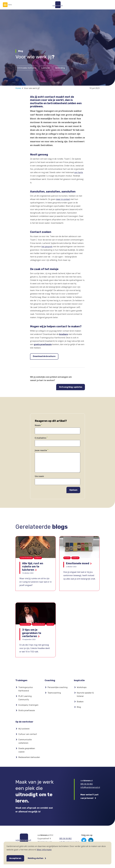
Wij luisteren (24, 730)
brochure (64, 334)
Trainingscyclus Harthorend (26, 690)
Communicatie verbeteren (25, 743)
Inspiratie (79, 680)
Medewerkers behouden (29, 759)
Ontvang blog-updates (71, 387)
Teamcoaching (54, 694)
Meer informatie (44, 850)
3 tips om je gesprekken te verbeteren (32, 633)
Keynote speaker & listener (85, 695)
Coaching (50, 680)
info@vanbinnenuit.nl (90, 789)
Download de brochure (44, 356)
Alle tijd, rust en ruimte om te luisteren (33, 567)
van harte (79, 172)
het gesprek (47, 247)
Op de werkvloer (24, 722)
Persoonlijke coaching (58, 688)
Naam (38, 425)
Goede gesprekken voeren (27, 751)
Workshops (82, 688)
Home (18, 88)
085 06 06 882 (87, 785)
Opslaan (73, 490)
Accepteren (15, 858)
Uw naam (39, 476)
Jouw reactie (41, 450)
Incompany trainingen (28, 706)
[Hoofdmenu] (5, 5)
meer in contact (63, 199)
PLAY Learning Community (25, 699)
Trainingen (21, 680)
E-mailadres (41, 438)
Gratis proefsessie (27, 711)
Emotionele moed (78, 563)
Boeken (80, 702)
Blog (79, 708)
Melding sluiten (36, 858)
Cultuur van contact (28, 735)
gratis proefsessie (43, 344)
